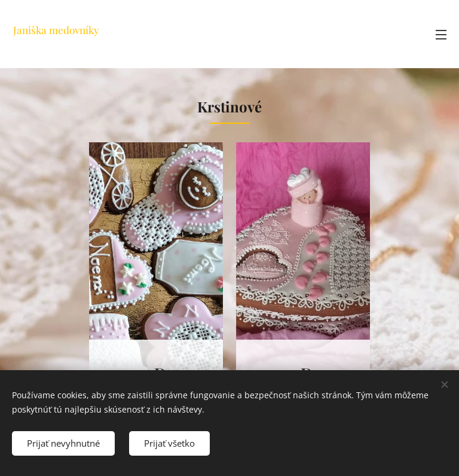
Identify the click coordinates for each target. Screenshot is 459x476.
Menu (441, 35)
